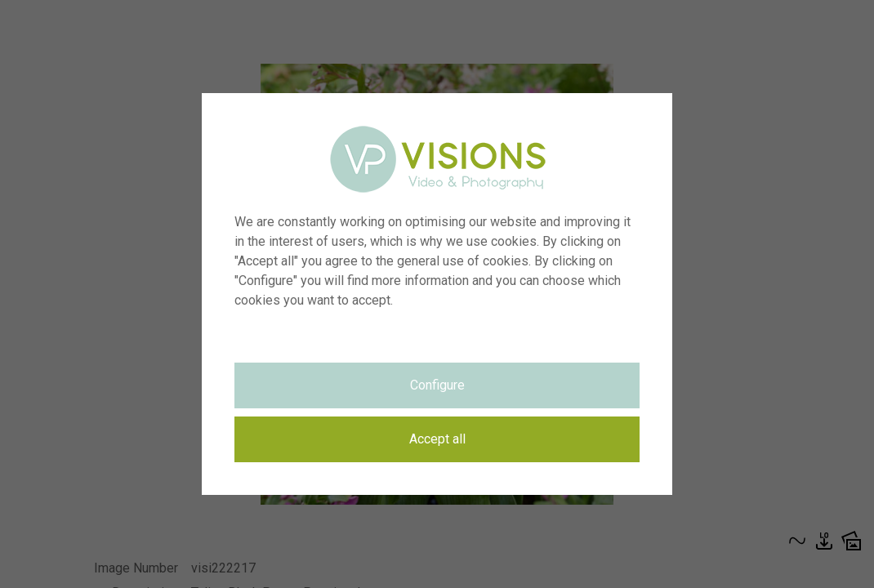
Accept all (437, 439)
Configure (437, 385)
